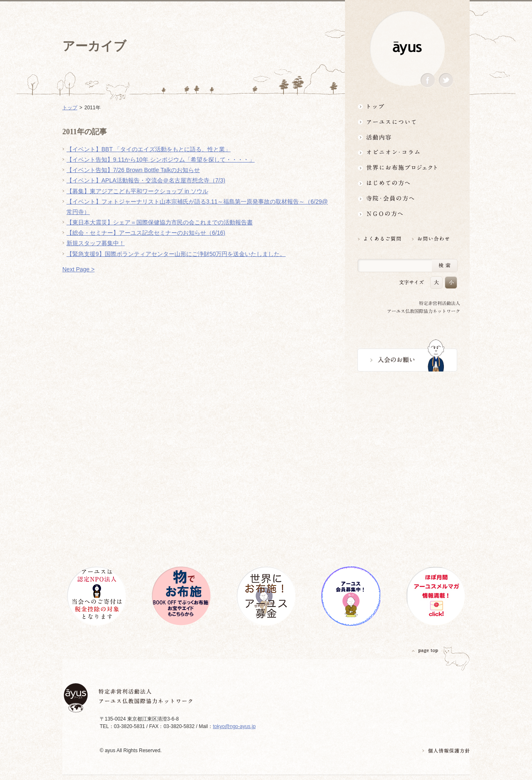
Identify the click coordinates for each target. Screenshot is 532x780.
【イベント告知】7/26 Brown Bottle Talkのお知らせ (133, 170)
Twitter (446, 80)
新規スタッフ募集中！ (96, 243)
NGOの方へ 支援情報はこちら (407, 214)
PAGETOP (425, 651)
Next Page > (78, 269)
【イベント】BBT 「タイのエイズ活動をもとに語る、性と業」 (149, 149)
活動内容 (407, 137)
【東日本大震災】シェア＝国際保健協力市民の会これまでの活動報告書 (160, 222)
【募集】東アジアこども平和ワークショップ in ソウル (137, 191)
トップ (407, 106)
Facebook (428, 80)
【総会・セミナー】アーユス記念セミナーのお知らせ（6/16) (146, 233)
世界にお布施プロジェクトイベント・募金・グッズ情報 (407, 168)
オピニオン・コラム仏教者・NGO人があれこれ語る (407, 152)
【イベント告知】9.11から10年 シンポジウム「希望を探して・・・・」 (161, 160)
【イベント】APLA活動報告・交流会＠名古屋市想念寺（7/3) (146, 180)
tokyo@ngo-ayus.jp (234, 726)
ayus (407, 48)
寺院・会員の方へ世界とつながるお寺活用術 (407, 198)
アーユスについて (407, 122)
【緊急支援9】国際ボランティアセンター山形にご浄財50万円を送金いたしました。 (176, 254)
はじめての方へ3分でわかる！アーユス (407, 183)
